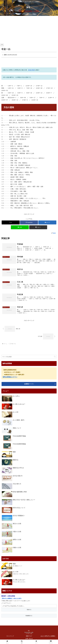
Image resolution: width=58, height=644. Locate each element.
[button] (38, 227)
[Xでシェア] (11, 222)
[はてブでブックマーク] (47, 222)
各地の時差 (31, 70)
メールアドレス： (7, 603)
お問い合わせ (29, 638)
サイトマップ (10, 636)
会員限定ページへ (29, 384)
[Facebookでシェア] (29, 222)
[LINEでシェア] (20, 227)
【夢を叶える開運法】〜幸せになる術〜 (12, 598)
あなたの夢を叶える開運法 (48, 636)
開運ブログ (29, 636)
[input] (29, 356)
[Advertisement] (29, 30)
